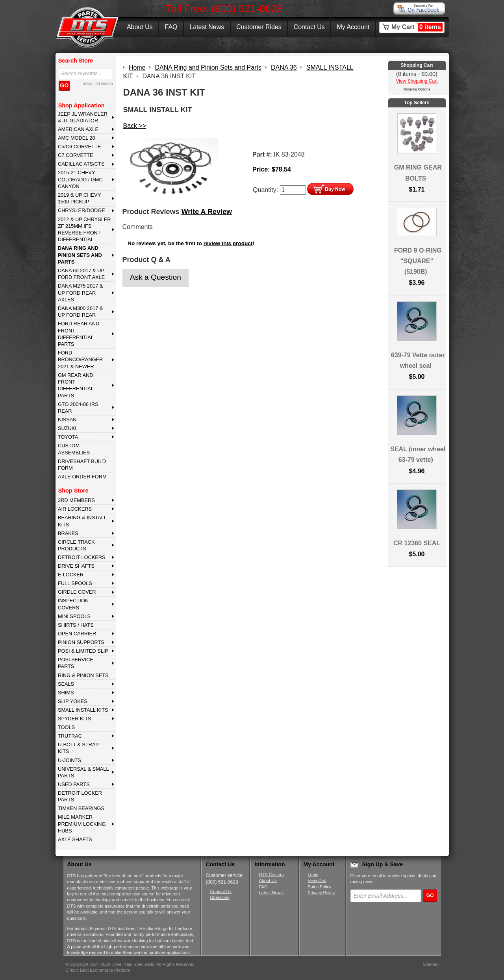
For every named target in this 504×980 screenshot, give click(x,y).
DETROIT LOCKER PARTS (80, 796)
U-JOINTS (69, 760)
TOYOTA (68, 437)
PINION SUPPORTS (81, 642)
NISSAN (67, 420)
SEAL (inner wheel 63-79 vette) (418, 454)
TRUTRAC (70, 736)
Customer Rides (259, 27)
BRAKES (68, 533)
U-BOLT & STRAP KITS (78, 748)
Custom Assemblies (74, 449)
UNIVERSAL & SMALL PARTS (83, 772)
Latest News (207, 27)
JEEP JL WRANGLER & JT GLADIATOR (83, 117)
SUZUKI (67, 428)
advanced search (98, 84)
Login (313, 875)
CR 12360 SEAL (417, 543)
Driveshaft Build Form (82, 465)
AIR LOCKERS (75, 509)
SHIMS (66, 693)
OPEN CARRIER (77, 634)
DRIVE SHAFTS (76, 566)
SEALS (66, 684)
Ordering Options (417, 89)
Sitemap (431, 964)
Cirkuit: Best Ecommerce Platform (98, 970)
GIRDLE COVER (77, 592)
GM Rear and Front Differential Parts (76, 385)
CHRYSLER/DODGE (82, 210)
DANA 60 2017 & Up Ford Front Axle (81, 274)
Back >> (135, 126)
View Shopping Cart (417, 81)
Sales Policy (320, 887)
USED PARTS (74, 784)
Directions (220, 897)
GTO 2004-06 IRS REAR (78, 408)
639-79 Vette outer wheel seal (418, 360)
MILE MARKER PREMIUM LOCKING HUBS (82, 824)
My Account (353, 27)
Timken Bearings (81, 808)
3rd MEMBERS (76, 500)
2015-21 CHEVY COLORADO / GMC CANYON (80, 179)
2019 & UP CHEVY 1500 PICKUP (79, 198)
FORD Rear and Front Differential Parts (79, 334)
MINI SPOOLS (74, 616)
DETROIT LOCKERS (82, 557)
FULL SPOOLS (75, 583)
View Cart (317, 880)
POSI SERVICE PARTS (76, 663)
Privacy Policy (321, 893)
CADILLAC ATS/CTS (81, 164)
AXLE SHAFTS (75, 839)
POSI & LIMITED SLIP (83, 651)
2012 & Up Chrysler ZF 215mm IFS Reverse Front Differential (84, 230)
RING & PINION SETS (83, 675)
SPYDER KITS (75, 719)
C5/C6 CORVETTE (79, 147)
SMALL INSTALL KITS (83, 710)
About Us (140, 27)
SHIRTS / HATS (76, 625)
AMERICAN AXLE (78, 129)
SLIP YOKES (73, 701)
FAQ (171, 27)
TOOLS (66, 727)
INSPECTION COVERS (73, 604)
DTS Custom (271, 875)
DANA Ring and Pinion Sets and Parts (80, 255)
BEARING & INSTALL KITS (82, 521)
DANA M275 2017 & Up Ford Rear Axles (81, 293)
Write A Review (207, 212)
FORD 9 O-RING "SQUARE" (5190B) (418, 261)
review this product (228, 243)
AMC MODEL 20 (77, 138)
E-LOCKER (71, 575)
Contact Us (309, 27)
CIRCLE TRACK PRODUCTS (76, 545)
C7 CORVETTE (75, 155)
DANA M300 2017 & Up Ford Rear (81, 312)
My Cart (417, 27)
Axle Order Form (82, 477)
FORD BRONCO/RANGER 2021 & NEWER (80, 360)
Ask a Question (156, 277)
